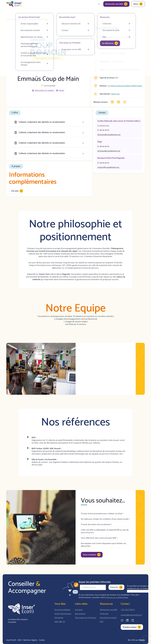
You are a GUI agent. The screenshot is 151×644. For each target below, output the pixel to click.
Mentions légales (30, 640)
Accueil (9, 19)
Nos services (80, 614)
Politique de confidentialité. (117, 597)
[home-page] (14, 4)
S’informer (104, 614)
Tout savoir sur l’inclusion (86, 618)
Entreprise (59, 618)
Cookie (42, 640)
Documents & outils (108, 618)
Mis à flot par (136, 640)
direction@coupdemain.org (109, 135)
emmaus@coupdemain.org (109, 151)
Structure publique (62, 610)
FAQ (102, 622)
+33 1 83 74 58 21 (128, 610)
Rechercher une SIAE (109, 610)
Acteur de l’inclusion (63, 614)
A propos (79, 610)
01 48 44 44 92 (103, 130)
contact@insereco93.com (131, 615)
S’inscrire (116, 587)
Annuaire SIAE (21, 19)
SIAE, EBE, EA (60, 622)
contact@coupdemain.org (108, 167)
